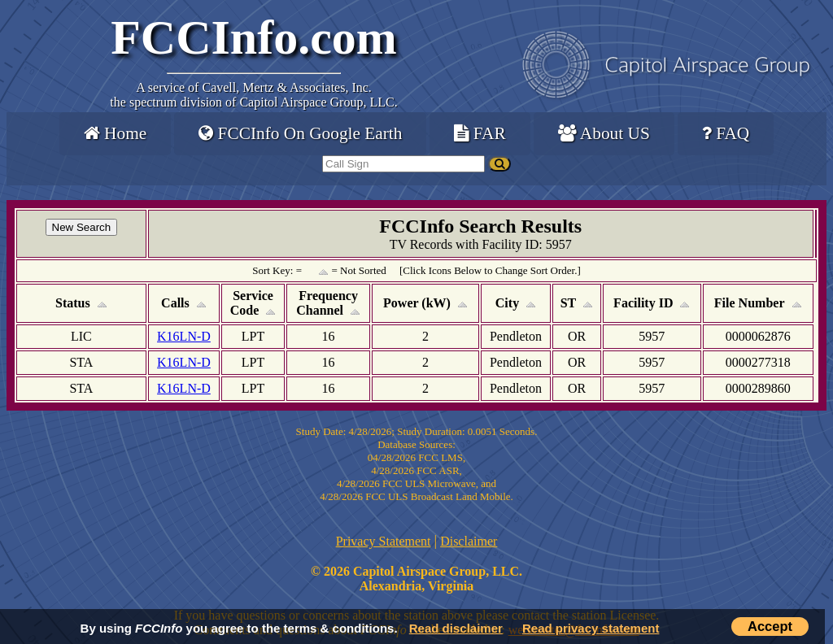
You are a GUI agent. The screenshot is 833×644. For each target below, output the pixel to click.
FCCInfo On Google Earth (300, 133)
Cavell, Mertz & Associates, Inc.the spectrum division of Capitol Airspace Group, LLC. (253, 95)
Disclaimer (469, 541)
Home (115, 133)
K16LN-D (184, 336)
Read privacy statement (591, 628)
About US (604, 133)
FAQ (726, 133)
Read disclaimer (456, 628)
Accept (770, 626)
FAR (480, 133)
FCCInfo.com (254, 37)
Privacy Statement (384, 541)
